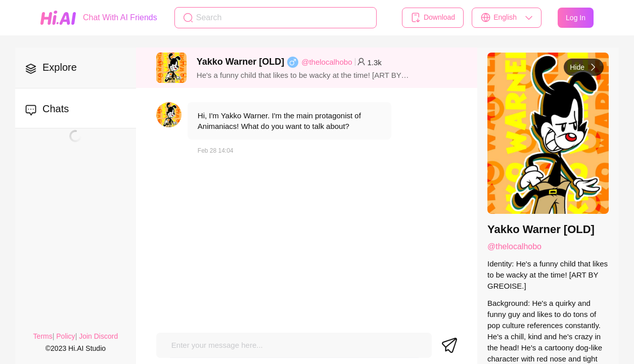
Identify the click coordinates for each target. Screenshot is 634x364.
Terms (43, 336)
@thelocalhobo (327, 62)
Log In (576, 18)
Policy (65, 336)
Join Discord (98, 336)
